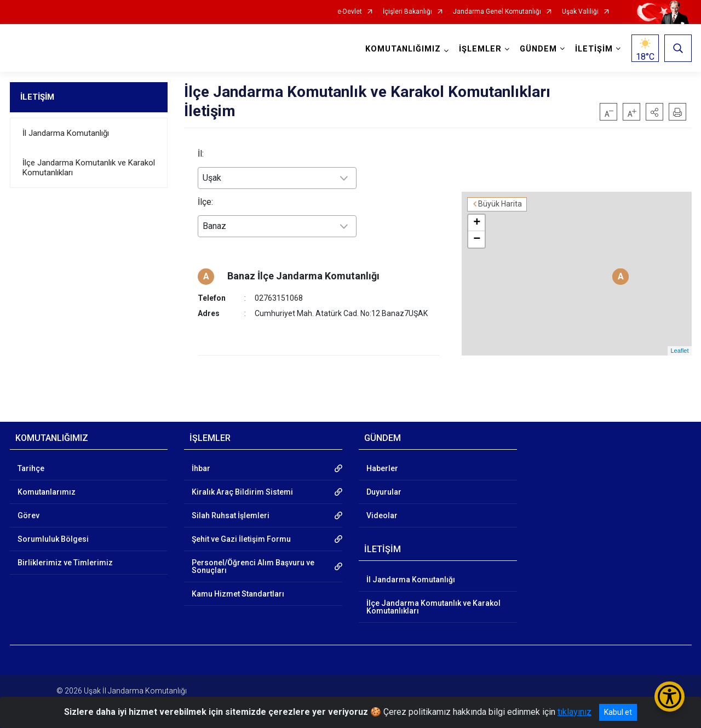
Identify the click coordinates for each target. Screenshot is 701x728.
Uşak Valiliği (580, 12)
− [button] (509, 230)
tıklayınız (574, 712)
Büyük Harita (533, 195)
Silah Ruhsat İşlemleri (231, 507)
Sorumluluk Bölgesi (53, 530)
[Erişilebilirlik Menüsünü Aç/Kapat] (670, 697)
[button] (654, 112)
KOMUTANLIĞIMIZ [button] (403, 49)
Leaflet (679, 342)
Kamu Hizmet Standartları (238, 585)
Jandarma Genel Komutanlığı (497, 12)
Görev (28, 507)
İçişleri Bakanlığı (407, 12)
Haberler (382, 460)
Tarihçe (31, 460)
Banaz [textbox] (214, 226)
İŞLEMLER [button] (480, 49)
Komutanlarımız (47, 483)
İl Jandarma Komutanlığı (66, 133)
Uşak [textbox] (212, 178)
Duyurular (384, 483)
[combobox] (277, 178)
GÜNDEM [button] (538, 49)
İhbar (201, 460)
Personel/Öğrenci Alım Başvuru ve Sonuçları (253, 558)
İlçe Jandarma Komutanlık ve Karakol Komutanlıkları (89, 168)
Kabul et (618, 712)
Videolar (382, 507)
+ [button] (509, 214)
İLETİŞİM (37, 97)
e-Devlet (350, 12)
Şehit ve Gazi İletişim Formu (241, 530)
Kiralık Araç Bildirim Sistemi (242, 483)
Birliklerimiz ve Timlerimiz (65, 554)
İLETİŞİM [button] (594, 49)
